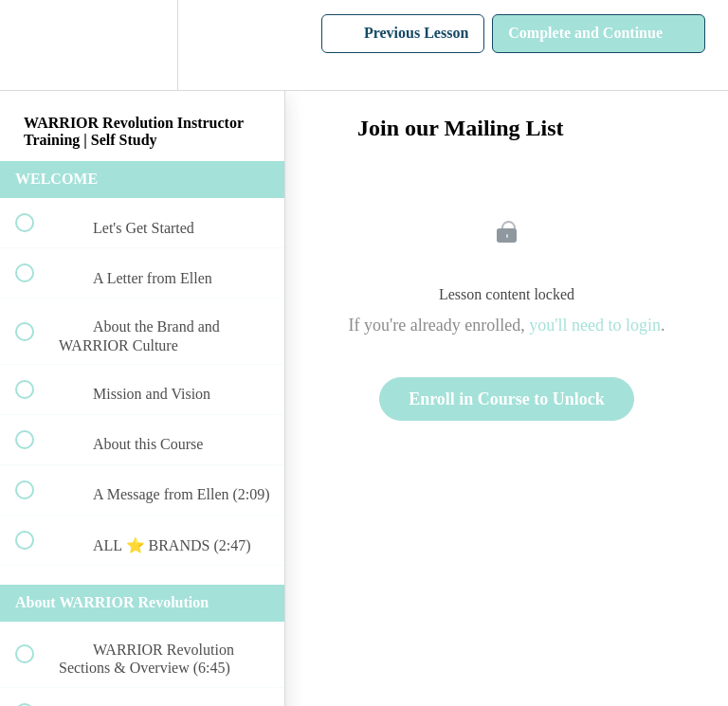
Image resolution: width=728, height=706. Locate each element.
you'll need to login (595, 325)
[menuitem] (142, 45)
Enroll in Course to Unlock (507, 399)
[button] (35, 45)
